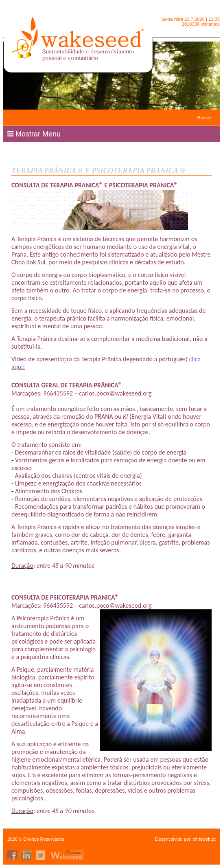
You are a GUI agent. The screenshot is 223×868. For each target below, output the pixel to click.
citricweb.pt (204, 839)
